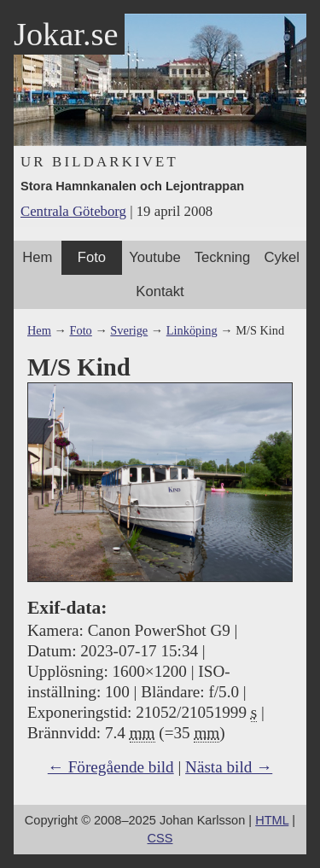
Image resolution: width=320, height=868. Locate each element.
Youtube (154, 257)
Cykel (282, 257)
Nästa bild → (229, 767)
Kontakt (160, 291)
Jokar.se (66, 34)
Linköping (192, 330)
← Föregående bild (111, 767)
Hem (37, 257)
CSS (160, 838)
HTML (272, 820)
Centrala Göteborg (73, 211)
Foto (92, 257)
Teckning (223, 257)
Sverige (129, 330)
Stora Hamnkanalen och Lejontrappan (132, 186)
